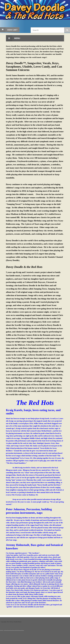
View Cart (12, 30)
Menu (13, 38)
